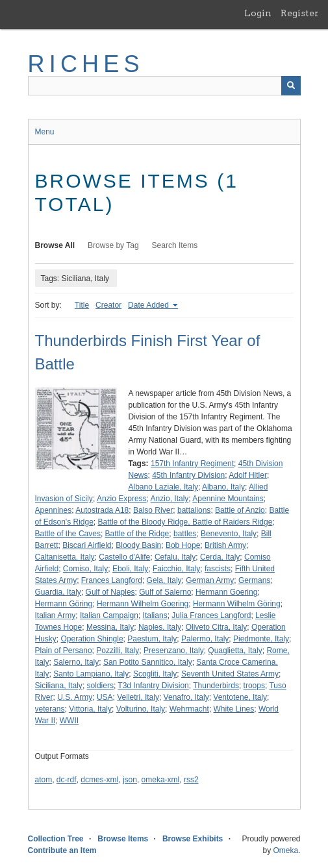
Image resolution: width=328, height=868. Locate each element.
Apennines (54, 510)
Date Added (149, 305)
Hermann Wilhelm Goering (143, 604)
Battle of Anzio (240, 510)
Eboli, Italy (130, 569)
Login (258, 13)
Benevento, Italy (229, 534)
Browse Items (123, 839)
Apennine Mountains (228, 499)
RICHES (86, 64)
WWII (69, 721)
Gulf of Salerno (165, 592)
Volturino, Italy (141, 709)
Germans (254, 580)
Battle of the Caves (68, 534)
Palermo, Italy (205, 639)
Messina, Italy (110, 627)
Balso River (153, 510)
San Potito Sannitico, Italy (148, 662)
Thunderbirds (216, 686)
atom (44, 780)
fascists (218, 569)
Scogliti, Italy (155, 674)
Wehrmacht (189, 709)
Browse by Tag (113, 245)
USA (105, 697)
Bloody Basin (138, 545)
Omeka (285, 850)
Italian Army (56, 615)
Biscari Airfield (87, 545)
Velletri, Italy (138, 697)
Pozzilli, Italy (118, 651)
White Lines (234, 709)
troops (254, 686)
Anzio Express (122, 499)
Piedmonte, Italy (261, 639)
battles (185, 534)
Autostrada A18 (102, 510)
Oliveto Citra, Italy (217, 627)
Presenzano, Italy (174, 651)
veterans (50, 709)
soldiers (100, 686)
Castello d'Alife (124, 557)
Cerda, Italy (220, 557)
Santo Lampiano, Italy (91, 674)
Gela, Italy (164, 580)
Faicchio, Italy (176, 569)
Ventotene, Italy (240, 697)
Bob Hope (183, 545)
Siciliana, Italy (59, 686)
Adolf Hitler (248, 475)
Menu (45, 132)
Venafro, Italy (186, 697)
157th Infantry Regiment (192, 464)
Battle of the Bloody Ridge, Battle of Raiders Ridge (185, 522)
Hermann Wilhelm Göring (237, 604)
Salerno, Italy (76, 662)
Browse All (55, 245)
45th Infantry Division (188, 475)
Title (82, 305)
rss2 (191, 780)
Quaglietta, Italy (235, 651)
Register (300, 13)
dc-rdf (67, 780)
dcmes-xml (99, 780)
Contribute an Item (62, 850)
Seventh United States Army (230, 674)
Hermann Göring (64, 604)
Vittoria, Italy (90, 709)
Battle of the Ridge (137, 534)
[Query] (164, 86)
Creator (108, 305)
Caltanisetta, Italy (65, 557)
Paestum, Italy (152, 639)
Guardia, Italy (58, 592)
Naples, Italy (160, 627)
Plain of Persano (64, 651)
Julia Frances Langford (211, 615)
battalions (194, 510)
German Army (210, 580)
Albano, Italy (223, 487)
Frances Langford (112, 580)
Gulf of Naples (110, 592)
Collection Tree (56, 839)
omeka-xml (161, 780)
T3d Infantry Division (153, 686)
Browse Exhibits (193, 839)
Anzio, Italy (170, 499)
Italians (155, 615)
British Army (225, 545)
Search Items (175, 245)
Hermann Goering (226, 592)
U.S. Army (75, 697)
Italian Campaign (109, 615)
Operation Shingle (92, 639)
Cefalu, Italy (175, 557)
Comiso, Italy (85, 569)
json (130, 780)
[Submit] (291, 86)
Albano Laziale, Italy (163, 487)
